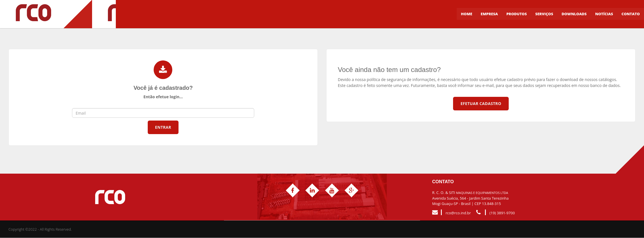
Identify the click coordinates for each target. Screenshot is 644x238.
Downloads (574, 14)
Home (467, 14)
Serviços (544, 14)
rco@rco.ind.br (458, 213)
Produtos (517, 14)
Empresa (489, 14)
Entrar (163, 127)
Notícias (604, 14)
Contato (631, 14)
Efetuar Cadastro (481, 103)
